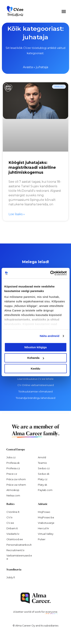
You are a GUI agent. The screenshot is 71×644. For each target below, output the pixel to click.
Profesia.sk (13, 463)
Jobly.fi (11, 577)
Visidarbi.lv (13, 534)
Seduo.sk (44, 474)
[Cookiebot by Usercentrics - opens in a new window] (51, 273)
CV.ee (10, 523)
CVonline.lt (13, 512)
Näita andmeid (50, 336)
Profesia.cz (13, 468)
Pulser (42, 539)
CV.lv (9, 517)
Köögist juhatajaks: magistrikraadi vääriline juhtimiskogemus (32, 167)
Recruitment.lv (15, 550)
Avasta (28, 67)
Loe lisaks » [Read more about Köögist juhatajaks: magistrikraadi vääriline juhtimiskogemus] (17, 214)
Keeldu (35, 369)
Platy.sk (43, 485)
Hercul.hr (43, 528)
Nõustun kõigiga (36, 347)
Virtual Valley (46, 534)
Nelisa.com (13, 495)
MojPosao (44, 512)
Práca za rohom (16, 479)
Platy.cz (43, 479)
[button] (64, 11)
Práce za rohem (16, 485)
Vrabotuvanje (46, 523)
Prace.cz (12, 474)
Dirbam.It (12, 528)
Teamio (42, 463)
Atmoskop (13, 490)
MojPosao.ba (46, 517)
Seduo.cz (44, 468)
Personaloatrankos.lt (19, 545)
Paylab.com (45, 490)
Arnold (42, 457)
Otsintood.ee (15, 539)
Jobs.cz (11, 457)
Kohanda (36, 358)
